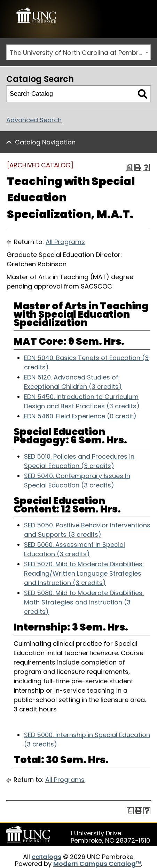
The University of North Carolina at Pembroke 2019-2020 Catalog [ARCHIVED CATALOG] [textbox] (80, 53)
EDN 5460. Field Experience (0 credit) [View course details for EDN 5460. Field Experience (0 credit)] (80, 416)
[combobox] (78, 52)
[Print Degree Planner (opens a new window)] (129, 167)
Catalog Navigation (45, 142)
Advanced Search (34, 120)
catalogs (46, 857)
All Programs (65, 242)
